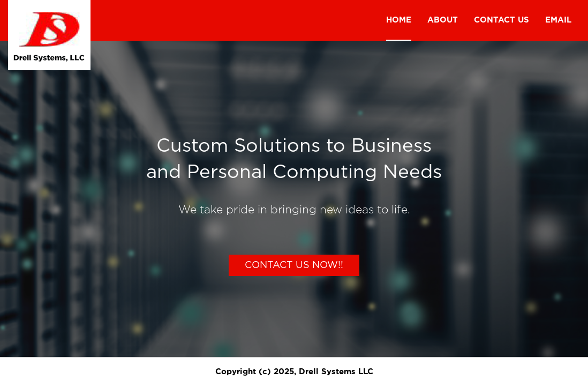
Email (558, 20)
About (443, 20)
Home (399, 20)
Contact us (502, 20)
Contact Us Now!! (294, 265)
